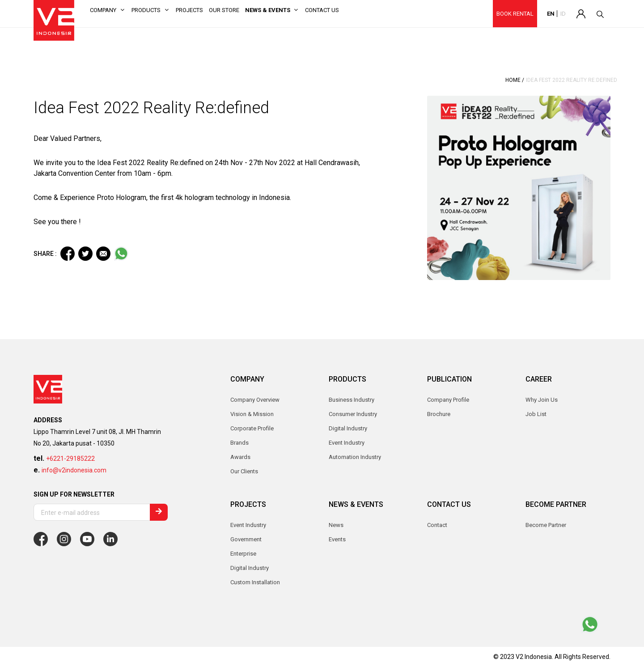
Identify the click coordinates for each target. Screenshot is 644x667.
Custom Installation (255, 582)
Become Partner (546, 525)
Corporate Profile (252, 428)
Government (246, 539)
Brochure (439, 414)
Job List (536, 414)
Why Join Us (542, 400)
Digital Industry (250, 568)
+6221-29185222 (70, 459)
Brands (239, 443)
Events (337, 539)
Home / (515, 80)
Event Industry (248, 525)
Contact (437, 525)
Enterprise (243, 554)
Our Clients (244, 471)
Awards (240, 457)
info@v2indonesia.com (74, 470)
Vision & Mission (252, 414)
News (336, 525)
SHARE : (45, 254)
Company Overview (255, 400)
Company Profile (448, 400)
